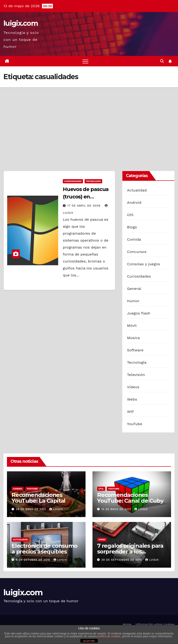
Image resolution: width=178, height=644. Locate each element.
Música (133, 338)
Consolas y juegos (144, 264)
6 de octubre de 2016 (34, 560)
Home (127, 624)
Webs (132, 399)
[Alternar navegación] (85, 61)
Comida (134, 239)
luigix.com (21, 23)
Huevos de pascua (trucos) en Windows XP (86, 197)
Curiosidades (73, 181)
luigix (56, 509)
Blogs (132, 227)
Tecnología (94, 181)
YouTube (135, 424)
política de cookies (109, 636)
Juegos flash (139, 313)
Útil (130, 215)
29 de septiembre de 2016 (122, 560)
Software (135, 350)
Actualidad (137, 190)
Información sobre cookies (155, 624)
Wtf (130, 412)
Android (134, 202)
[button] (162, 61)
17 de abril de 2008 (84, 206)
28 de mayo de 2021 (32, 509)
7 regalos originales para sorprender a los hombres (130, 552)
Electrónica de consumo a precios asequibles (44, 549)
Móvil (132, 325)
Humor (133, 301)
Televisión (136, 375)
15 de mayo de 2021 (117, 509)
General (134, 289)
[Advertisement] (89, 122)
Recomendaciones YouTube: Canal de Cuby (130, 498)
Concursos (137, 252)
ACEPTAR (89, 641)
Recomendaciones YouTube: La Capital (38, 498)
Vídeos (133, 387)
